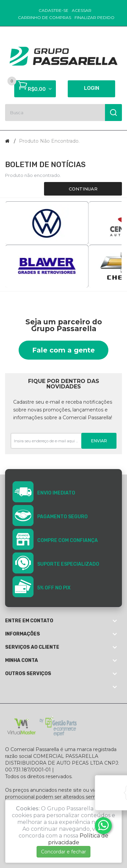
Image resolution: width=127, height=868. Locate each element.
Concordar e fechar (63, 852)
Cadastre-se (54, 10)
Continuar (83, 189)
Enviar (99, 441)
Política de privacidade (78, 839)
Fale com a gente (63, 350)
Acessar (82, 10)
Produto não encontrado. (49, 141)
